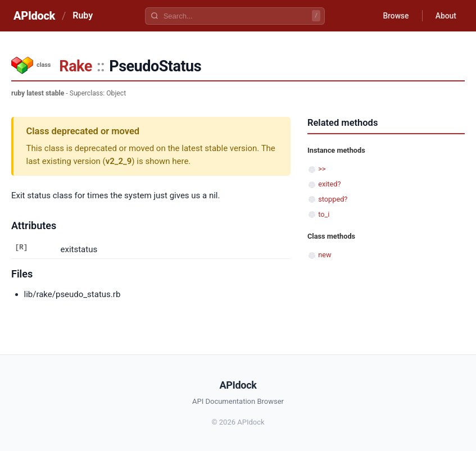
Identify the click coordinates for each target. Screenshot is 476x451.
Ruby (83, 15)
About (445, 16)
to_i (324, 214)
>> (322, 169)
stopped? (333, 199)
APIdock (34, 16)
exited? (329, 184)
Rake (76, 66)
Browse (394, 16)
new (325, 255)
